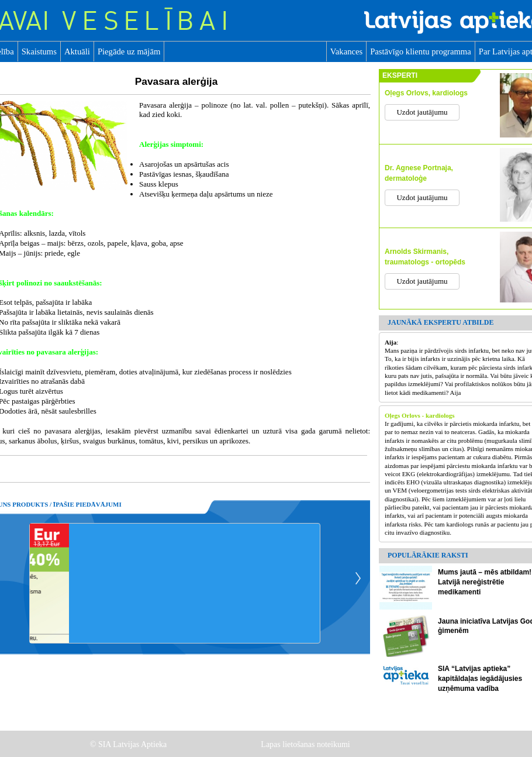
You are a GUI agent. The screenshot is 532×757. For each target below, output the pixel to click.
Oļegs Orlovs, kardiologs (426, 93)
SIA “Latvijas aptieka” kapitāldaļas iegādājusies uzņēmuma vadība (480, 679)
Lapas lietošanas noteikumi (306, 744)
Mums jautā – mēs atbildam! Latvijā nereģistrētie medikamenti (485, 582)
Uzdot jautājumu (422, 112)
